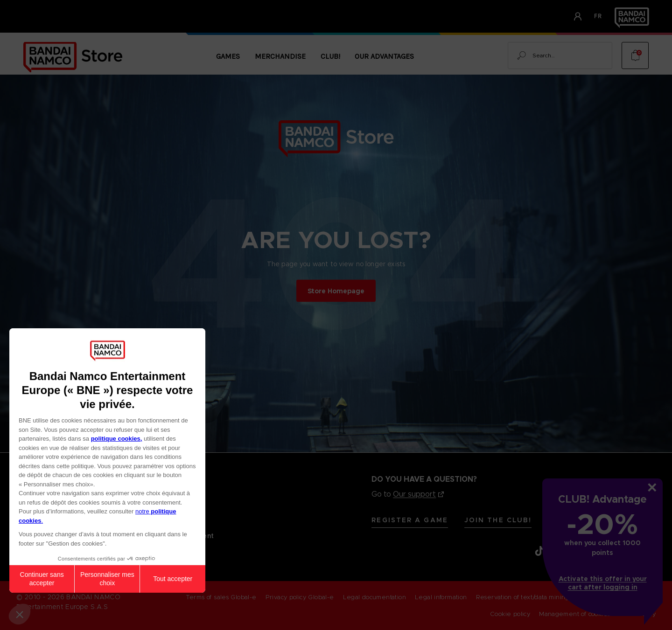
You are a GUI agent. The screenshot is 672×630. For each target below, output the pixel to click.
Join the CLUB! (498, 520)
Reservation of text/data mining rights (532, 597)
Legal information (441, 597)
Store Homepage (336, 291)
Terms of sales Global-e (221, 597)
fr (598, 16)
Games (228, 56)
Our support (414, 494)
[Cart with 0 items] (635, 55)
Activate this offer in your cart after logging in (603, 583)
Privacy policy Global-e (300, 597)
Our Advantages (384, 56)
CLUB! (330, 56)
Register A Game (410, 520)
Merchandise (280, 56)
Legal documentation (374, 597)
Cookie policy (510, 614)
